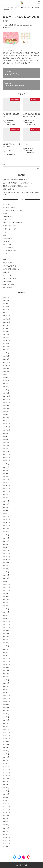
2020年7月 (6, 375)
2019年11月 (6, 399)
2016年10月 (6, 492)
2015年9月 (6, 529)
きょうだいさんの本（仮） (10, 229)
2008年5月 (6, 791)
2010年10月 (6, 702)
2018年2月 (6, 449)
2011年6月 (6, 677)
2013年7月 (6, 600)
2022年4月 (6, 334)
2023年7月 (6, 307)
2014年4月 (6, 575)
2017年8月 (6, 464)
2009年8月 (6, 745)
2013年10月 (6, 591)
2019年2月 (6, 418)
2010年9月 (6, 705)
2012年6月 (6, 640)
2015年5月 (6, 538)
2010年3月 (6, 723)
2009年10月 (6, 739)
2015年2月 (6, 547)
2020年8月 (6, 371)
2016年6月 (6, 504)
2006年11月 (6, 840)
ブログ (4, 260)
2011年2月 (6, 689)
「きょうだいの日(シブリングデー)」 (13, 211)
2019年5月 (6, 412)
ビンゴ (4, 257)
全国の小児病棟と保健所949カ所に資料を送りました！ (19, 183)
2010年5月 (6, 717)
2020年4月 (6, 384)
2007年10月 (6, 813)
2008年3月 (6, 797)
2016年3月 (6, 510)
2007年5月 (6, 825)
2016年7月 (6, 501)
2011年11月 (6, 661)
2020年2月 (6, 390)
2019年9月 (6, 405)
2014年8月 (6, 566)
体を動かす (6, 272)
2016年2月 (6, 513)
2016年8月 (6, 498)
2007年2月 (6, 831)
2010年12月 (6, 695)
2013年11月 (6, 587)
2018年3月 (6, 445)
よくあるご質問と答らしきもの (11, 269)
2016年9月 (6, 495)
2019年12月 (6, 396)
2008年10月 (6, 776)
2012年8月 (6, 634)
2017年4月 (6, 476)
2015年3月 (6, 544)
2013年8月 (6, 597)
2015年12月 (6, 520)
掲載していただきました (10, 278)
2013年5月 (6, 606)
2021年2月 (6, 356)
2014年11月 (6, 557)
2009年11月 (6, 736)
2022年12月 (6, 316)
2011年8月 (6, 671)
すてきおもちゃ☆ (8, 248)
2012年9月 (6, 631)
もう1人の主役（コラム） (9, 266)
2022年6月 (6, 328)
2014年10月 (6, 560)
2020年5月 (6, 381)
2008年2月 (6, 800)
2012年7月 (6, 637)
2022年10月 (6, 322)
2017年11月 (6, 458)
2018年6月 (6, 439)
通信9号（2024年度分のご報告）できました (15, 180)
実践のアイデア (7, 275)
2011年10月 (6, 665)
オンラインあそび (7, 220)
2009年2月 (6, 763)
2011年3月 (6, 686)
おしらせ (5, 214)
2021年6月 (6, 347)
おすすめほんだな (8, 217)
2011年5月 (6, 680)
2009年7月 (6, 748)
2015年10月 (6, 526)
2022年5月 (6, 331)
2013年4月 (6, 609)
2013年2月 (6, 615)
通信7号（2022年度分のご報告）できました (15, 186)
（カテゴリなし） (7, 204)
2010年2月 (6, 726)
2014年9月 (6, 563)
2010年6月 (6, 714)
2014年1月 (6, 581)
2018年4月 (6, 442)
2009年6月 (6, 751)
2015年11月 (6, 523)
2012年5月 (6, 643)
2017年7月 (6, 467)
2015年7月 (6, 535)
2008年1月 (6, 803)
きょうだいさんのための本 (10, 226)
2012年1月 (6, 655)
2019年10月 (6, 402)
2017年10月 (6, 461)
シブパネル (6, 241)
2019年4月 (6, 415)
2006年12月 (6, 837)
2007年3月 (6, 828)
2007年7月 (6, 819)
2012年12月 (6, 621)
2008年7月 (6, 785)
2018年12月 (6, 424)
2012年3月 (6, 649)
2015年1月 (6, 550)
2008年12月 (6, 769)
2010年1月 (6, 729)
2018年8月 (6, 433)
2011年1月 (6, 692)
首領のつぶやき (9, 27)
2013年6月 (6, 603)
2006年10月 (6, 843)
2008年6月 (6, 788)
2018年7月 (6, 436)
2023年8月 (6, 304)
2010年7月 (6, 711)
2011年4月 (6, 683)
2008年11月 (6, 773)
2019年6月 (6, 408)
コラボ (4, 235)
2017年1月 (6, 483)
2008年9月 (6, 779)
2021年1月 (6, 359)
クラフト (5, 232)
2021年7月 (6, 344)
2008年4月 (6, 794)
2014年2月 (6, 578)
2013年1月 (6, 618)
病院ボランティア (8, 281)
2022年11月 (6, 319)
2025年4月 (6, 300)
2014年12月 (6, 554)
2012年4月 (6, 646)
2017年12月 (6, 455)
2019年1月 (6, 421)
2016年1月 (6, 517)
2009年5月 (6, 754)
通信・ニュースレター (8, 285)
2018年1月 (6, 452)
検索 (4, 164)
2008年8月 (6, 782)
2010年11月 (6, 699)
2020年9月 (6, 368)
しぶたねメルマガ (8, 238)
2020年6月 (6, 378)
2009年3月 (6, 760)
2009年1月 (6, 766)
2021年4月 (6, 353)
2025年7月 (6, 297)
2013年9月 (6, 594)
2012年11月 (6, 624)
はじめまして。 (7, 254)
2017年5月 (6, 473)
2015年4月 (6, 541)
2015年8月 (6, 532)
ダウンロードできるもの (9, 251)
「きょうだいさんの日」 (9, 207)
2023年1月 (6, 313)
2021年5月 (6, 350)
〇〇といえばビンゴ (8, 189)
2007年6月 (6, 822)
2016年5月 (6, 507)
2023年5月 (6, 310)
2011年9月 (6, 668)
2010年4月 (6, 720)
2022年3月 (6, 338)
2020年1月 (6, 393)
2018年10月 (6, 430)
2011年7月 (6, 674)
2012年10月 (6, 628)
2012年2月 (6, 652)
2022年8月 (6, 325)
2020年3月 (6, 387)
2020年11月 (6, 365)
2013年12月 (6, 584)
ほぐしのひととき (8, 263)
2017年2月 (6, 479)
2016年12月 (6, 486)
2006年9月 (6, 847)
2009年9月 (6, 742)
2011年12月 (6, 658)
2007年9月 (6, 816)
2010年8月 (6, 708)
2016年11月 (6, 489)
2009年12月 (6, 732)
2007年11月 (6, 810)
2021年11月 (6, 341)
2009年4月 (6, 757)
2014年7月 (6, 569)
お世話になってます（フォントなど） (13, 223)
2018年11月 (6, 427)
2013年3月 (6, 612)
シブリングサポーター (9, 244)
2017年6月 (6, 470)
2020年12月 (6, 362)
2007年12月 (6, 806)
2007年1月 (6, 834)
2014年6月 (6, 572)
